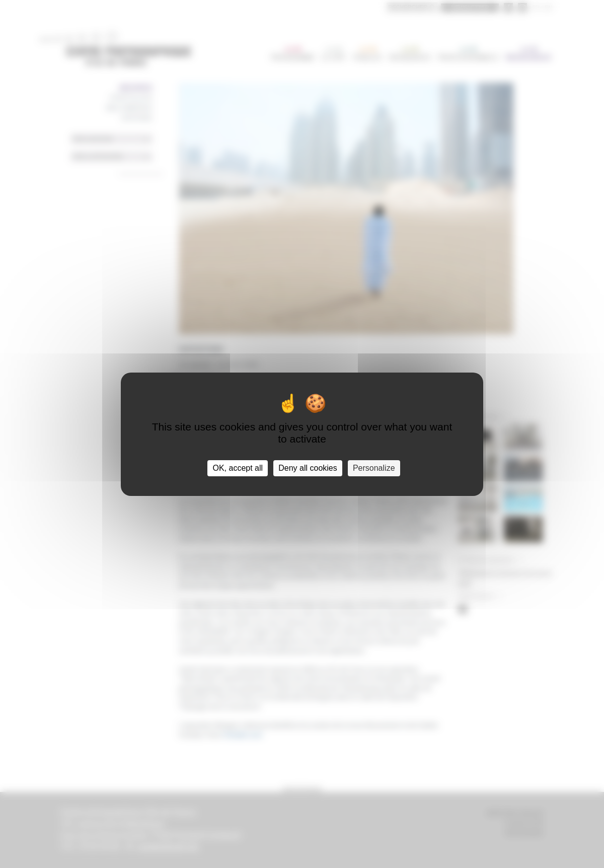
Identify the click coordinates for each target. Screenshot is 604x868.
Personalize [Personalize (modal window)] (374, 468)
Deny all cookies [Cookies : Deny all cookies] (308, 468)
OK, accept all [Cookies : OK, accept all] (238, 468)
